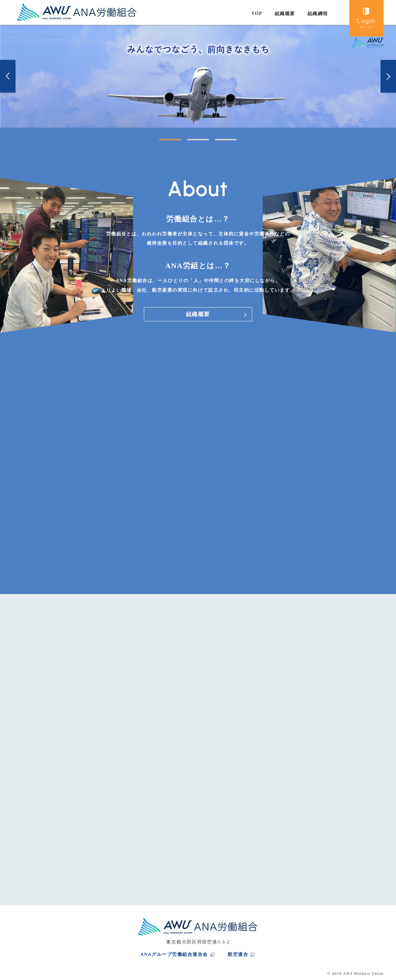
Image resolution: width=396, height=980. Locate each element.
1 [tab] (162, 142)
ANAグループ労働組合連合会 (174, 954)
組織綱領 (318, 14)
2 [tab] (190, 142)
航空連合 (238, 954)
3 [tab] (218, 142)
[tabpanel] (198, 76)
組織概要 (285, 14)
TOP (257, 13)
